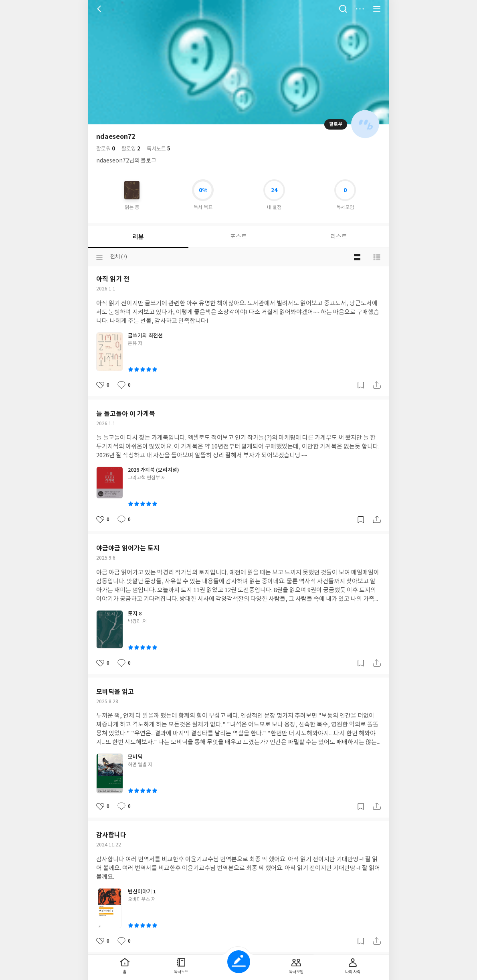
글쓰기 (239, 962)
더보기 (360, 9)
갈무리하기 (361, 385)
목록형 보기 (377, 257)
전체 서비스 (377, 9)
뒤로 (100, 9)
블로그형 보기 (357, 257)
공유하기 (377, 385)
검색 (343, 9)
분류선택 (99, 257)
